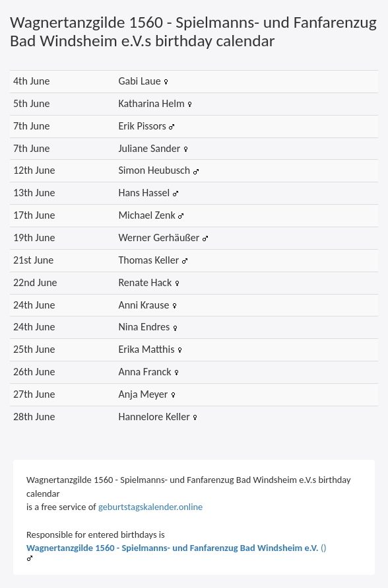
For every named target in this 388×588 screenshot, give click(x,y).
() (177, 548)
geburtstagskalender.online (150, 507)
